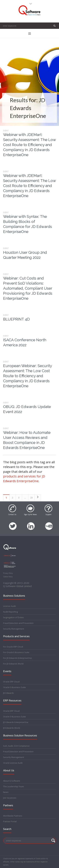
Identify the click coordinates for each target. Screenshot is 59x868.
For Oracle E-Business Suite (16, 652)
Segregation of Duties (14, 617)
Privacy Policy (8, 573)
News (6, 792)
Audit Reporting (10, 612)
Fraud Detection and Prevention (18, 623)
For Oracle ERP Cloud (13, 647)
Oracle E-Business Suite (14, 687)
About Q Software (12, 781)
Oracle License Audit (13, 763)
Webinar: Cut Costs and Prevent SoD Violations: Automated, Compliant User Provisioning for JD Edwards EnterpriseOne (28, 288)
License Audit (9, 606)
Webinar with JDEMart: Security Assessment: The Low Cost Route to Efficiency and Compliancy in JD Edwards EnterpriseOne (29, 145)
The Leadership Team (14, 786)
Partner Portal (10, 821)
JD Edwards (8, 693)
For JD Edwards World (13, 664)
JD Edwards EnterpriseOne (16, 722)
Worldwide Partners (13, 816)
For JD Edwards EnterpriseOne (17, 658)
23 (31, 498)
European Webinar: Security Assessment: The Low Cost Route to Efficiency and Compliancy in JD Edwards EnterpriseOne (27, 376)
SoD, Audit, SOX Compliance (16, 746)
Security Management (14, 629)
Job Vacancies (10, 798)
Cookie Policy (8, 577)
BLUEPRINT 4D (16, 319)
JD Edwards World (12, 728)
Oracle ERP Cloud (11, 682)
